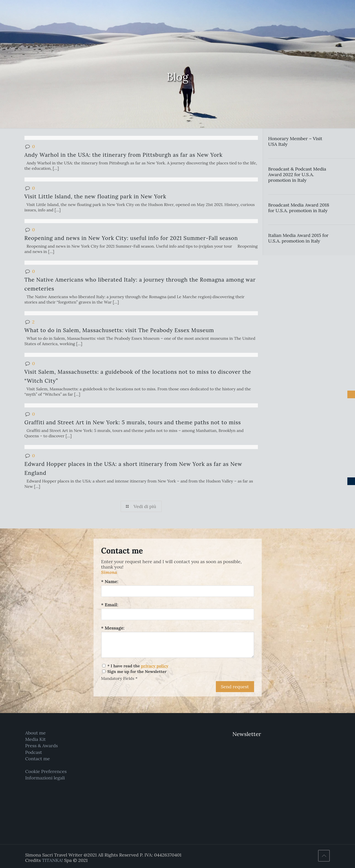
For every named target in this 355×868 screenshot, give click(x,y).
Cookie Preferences (46, 771)
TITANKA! (52, 860)
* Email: (110, 605)
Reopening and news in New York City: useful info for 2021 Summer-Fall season (131, 238)
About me (36, 733)
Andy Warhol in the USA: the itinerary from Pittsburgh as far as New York (124, 155)
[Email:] (178, 614)
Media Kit (36, 739)
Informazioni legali (45, 778)
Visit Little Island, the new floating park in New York (95, 196)
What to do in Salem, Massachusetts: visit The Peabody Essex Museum (119, 330)
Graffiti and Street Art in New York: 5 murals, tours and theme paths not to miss (133, 422)
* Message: (113, 628)
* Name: (110, 581)
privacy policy (155, 666)
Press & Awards (42, 746)
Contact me (38, 759)
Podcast (34, 752)
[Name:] (178, 591)
